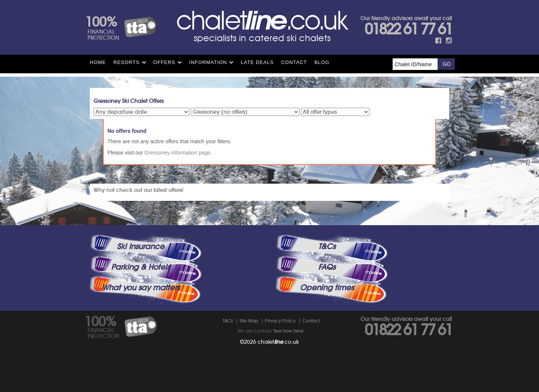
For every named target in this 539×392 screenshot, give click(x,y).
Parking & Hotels (141, 267)
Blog (322, 62)
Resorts (127, 62)
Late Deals (257, 62)
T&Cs (327, 246)
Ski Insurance (141, 246)
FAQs (327, 267)
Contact (294, 62)
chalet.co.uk (278, 342)
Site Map (249, 321)
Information (208, 62)
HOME (98, 62)
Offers (165, 62)
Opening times (327, 288)
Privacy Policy (280, 321)
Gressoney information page (177, 153)
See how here (289, 331)
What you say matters (141, 288)
